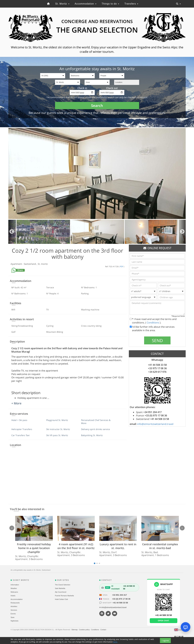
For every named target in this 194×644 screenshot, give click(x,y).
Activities (14, 606)
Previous (12, 232)
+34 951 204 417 (119, 595)
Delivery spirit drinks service (95, 429)
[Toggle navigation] (178, 4)
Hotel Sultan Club (62, 599)
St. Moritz (62, 4)
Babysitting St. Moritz (92, 435)
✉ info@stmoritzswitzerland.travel (113, 607)
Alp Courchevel (61, 592)
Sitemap (75, 630)
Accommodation (85, 4)
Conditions (153, 323)
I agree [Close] (165, 640)
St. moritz (43, 264)
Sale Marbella (60, 588)
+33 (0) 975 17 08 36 (121, 599)
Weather (14, 588)
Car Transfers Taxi (20, 435)
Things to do (110, 4)
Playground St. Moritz (57, 420)
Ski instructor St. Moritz (58, 429)
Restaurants (15, 603)
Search (97, 105)
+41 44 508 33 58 (120, 603)
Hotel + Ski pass (19, 420)
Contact (103, 630)
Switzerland (30, 264)
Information (15, 585)
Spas (13, 617)
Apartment (17, 264)
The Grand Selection (63, 585)
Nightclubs (14, 621)
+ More (16, 403)
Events (13, 614)
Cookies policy (85, 630)
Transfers (131, 4)
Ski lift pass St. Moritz (57, 435)
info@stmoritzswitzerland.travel (155, 424)
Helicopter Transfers (22, 429)
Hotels (13, 596)
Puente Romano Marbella (64, 596)
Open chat (164, 621)
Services (14, 610)
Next (182, 232)
